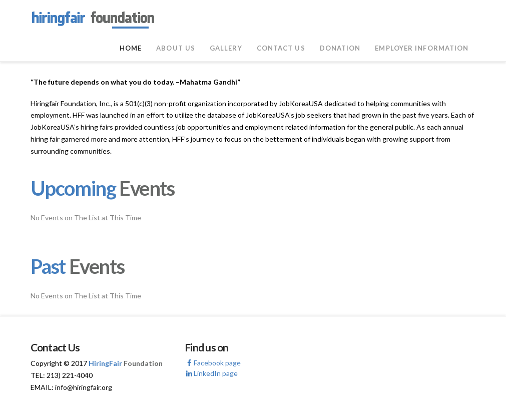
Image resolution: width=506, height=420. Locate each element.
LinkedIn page (211, 373)
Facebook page (213, 363)
